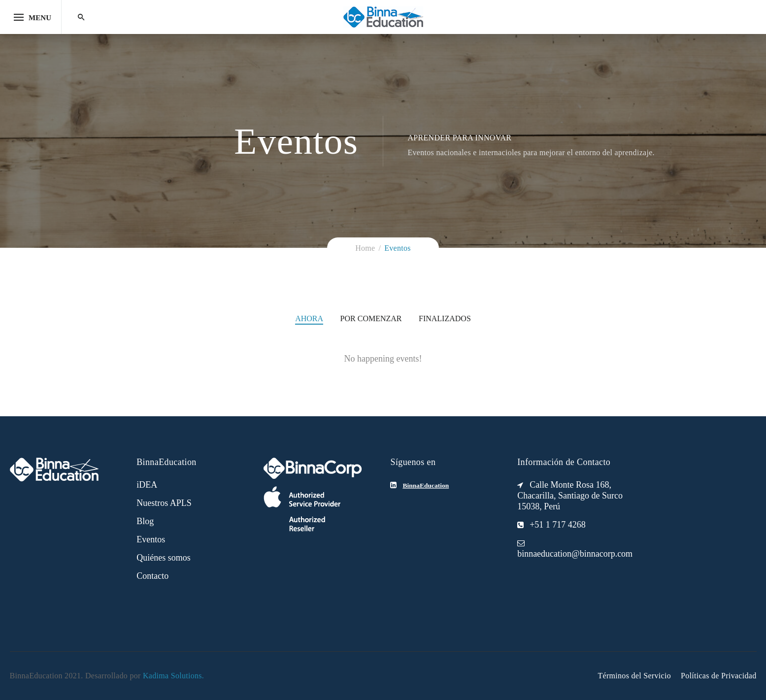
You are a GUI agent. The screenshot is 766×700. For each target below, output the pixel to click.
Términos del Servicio (634, 676)
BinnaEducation (426, 485)
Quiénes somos (164, 558)
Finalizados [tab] (445, 318)
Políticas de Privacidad (719, 676)
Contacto (152, 576)
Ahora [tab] (309, 318)
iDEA (147, 485)
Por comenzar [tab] (371, 318)
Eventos (151, 539)
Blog (145, 521)
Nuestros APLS (164, 503)
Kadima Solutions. (173, 676)
